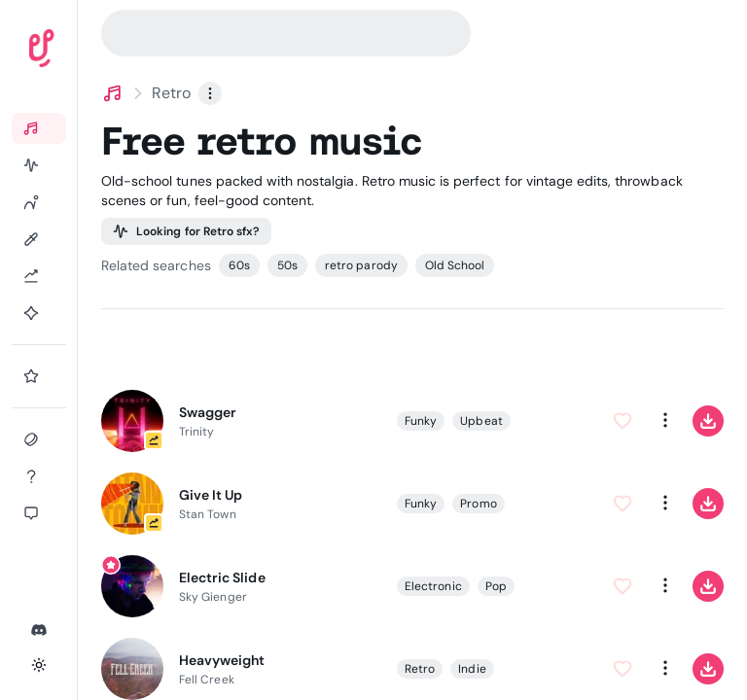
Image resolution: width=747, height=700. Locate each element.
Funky (421, 420)
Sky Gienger (213, 597)
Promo (478, 503)
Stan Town (208, 514)
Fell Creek (207, 680)
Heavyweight (222, 660)
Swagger (208, 412)
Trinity (196, 432)
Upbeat (481, 420)
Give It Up (211, 495)
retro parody (361, 265)
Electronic (433, 585)
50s (287, 265)
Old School (455, 265)
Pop (496, 585)
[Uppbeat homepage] (96, 52)
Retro (420, 668)
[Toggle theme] (39, 665)
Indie (472, 668)
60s (239, 265)
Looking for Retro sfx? (186, 231)
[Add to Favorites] (622, 420)
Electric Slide (222, 577)
